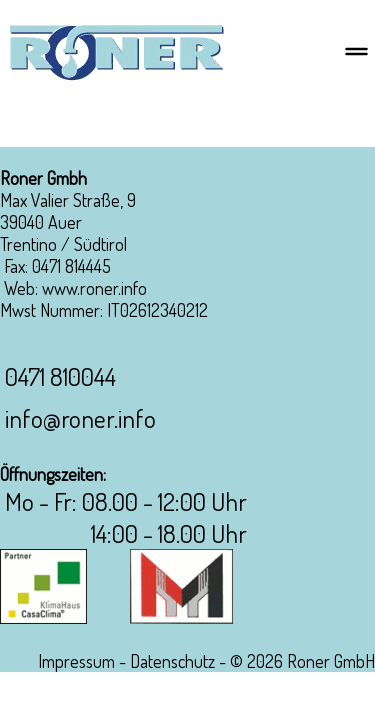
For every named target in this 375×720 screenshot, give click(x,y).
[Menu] (356, 53)
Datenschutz (172, 661)
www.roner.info (94, 288)
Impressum (76, 661)
